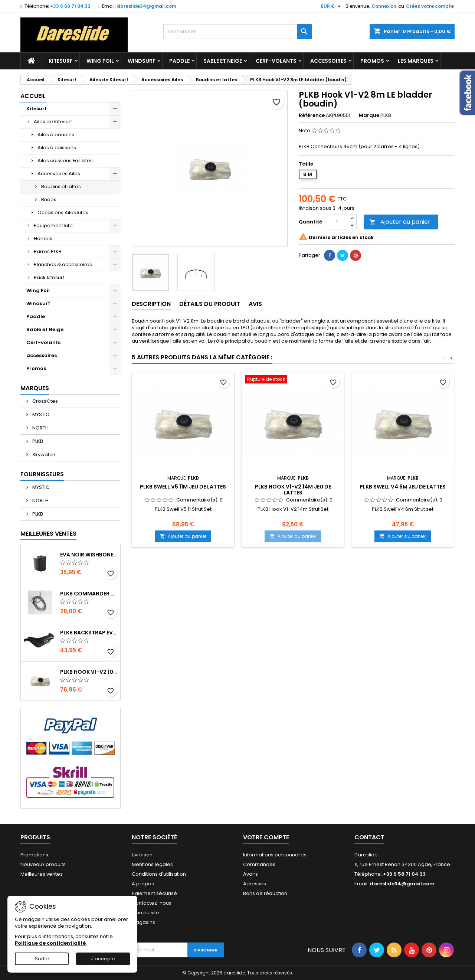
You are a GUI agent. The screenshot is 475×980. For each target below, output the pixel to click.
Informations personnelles (275, 855)
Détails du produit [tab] (210, 304)
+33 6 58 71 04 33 (70, 6)
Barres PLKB (48, 251)
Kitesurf (61, 61)
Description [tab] (151, 304)
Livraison (142, 855)
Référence (312, 115)
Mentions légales (152, 864)
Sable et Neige (223, 61)
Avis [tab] (255, 304)
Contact (369, 837)
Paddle (179, 61)
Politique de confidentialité (50, 943)
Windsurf (142, 61)
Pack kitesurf (49, 277)
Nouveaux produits (43, 864)
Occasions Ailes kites (63, 213)
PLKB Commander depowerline (89, 594)
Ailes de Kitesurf (53, 122)
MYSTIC (40, 414)
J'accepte (103, 959)
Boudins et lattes (61, 187)
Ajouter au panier (400, 222)
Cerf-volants (276, 61)
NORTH (40, 428)
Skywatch (43, 455)
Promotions (34, 855)
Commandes (259, 864)
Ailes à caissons (57, 148)
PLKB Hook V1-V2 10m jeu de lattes (89, 672)
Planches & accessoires (63, 264)
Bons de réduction (265, 893)
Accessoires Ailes (59, 174)
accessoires (328, 61)
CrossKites (45, 401)
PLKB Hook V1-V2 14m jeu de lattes (293, 490)
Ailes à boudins (56, 135)
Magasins (143, 922)
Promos (372, 61)
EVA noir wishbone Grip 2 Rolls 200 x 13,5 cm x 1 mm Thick (89, 555)
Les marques (416, 61)
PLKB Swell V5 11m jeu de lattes (183, 487)
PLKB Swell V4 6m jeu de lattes (403, 487)
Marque (369, 115)
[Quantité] (337, 222)
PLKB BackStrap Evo (89, 633)
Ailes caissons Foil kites (65, 161)
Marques (35, 388)
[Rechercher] (237, 32)
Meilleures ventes (42, 874)
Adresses (255, 884)
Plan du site (145, 913)
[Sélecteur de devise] (332, 6)
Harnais (43, 239)
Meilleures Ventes (48, 534)
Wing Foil (100, 61)
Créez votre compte (430, 6)
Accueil (33, 96)
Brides (49, 200)
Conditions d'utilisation (159, 874)
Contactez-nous (152, 903)
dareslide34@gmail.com (147, 6)
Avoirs (250, 874)
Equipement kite (53, 226)
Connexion (384, 6)
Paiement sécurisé (154, 893)
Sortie (42, 959)
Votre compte (266, 837)
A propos (143, 884)
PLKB (37, 441)
